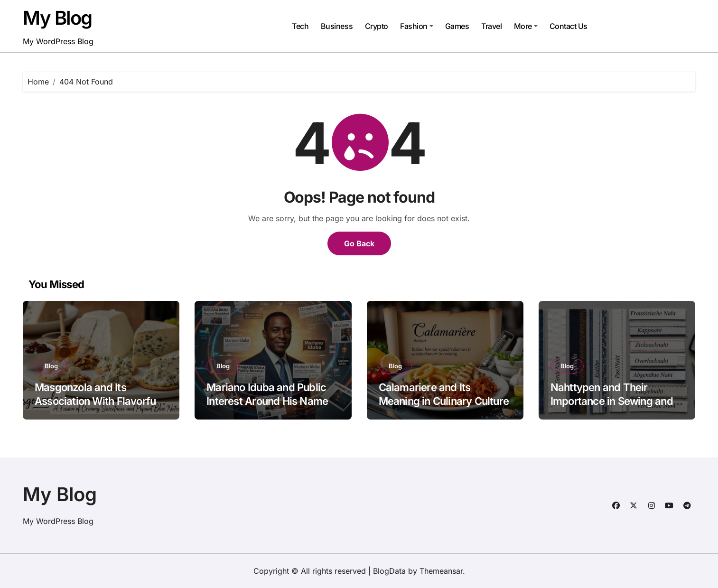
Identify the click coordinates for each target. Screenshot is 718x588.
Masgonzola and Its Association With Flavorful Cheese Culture (96, 401)
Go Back (359, 243)
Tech (300, 26)
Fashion (417, 26)
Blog (51, 366)
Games (457, 26)
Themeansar (441, 571)
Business (337, 26)
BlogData (389, 571)
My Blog (57, 18)
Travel (491, 26)
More (526, 26)
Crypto (377, 26)
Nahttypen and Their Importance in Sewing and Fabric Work (612, 401)
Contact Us (569, 26)
